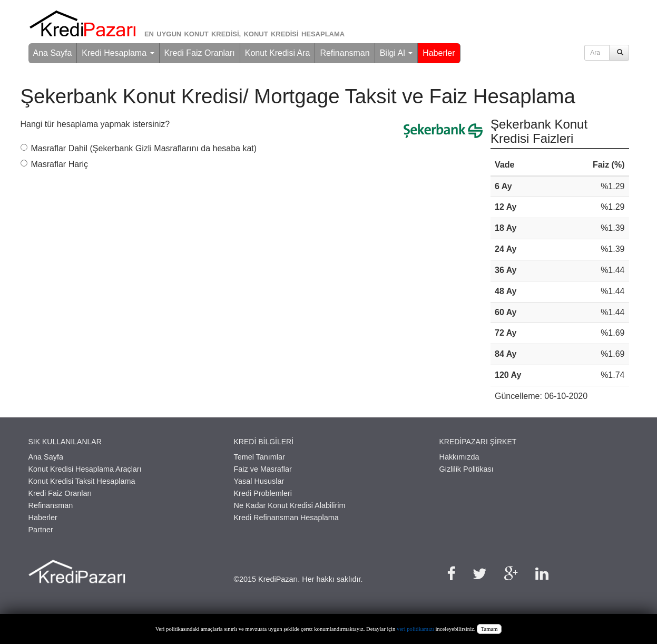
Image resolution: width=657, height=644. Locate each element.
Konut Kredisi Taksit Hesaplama (82, 481)
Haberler (439, 53)
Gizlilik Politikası (467, 469)
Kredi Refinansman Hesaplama (286, 518)
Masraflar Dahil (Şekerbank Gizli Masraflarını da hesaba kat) (139, 148)
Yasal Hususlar (259, 481)
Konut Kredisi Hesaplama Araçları (85, 469)
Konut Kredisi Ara (278, 53)
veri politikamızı (415, 629)
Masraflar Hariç (54, 164)
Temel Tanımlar (259, 457)
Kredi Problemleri (263, 493)
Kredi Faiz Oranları (200, 53)
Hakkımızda (459, 457)
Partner (41, 530)
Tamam (489, 629)
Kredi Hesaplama (118, 53)
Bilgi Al (396, 53)
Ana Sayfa (53, 53)
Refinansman (345, 53)
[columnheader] (525, 165)
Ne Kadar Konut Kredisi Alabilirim (290, 505)
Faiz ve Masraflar (263, 469)
